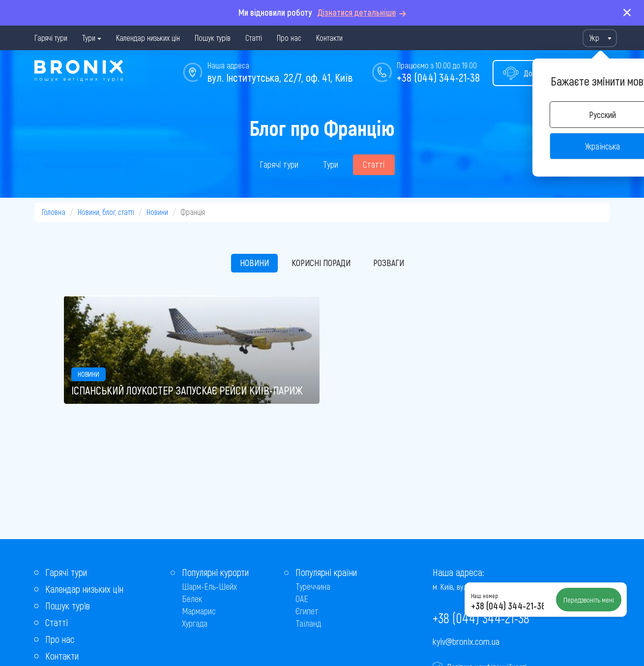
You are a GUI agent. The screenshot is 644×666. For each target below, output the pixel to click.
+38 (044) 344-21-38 (438, 77)
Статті (254, 38)
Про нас (289, 38)
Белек (192, 599)
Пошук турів (213, 38)
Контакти (329, 38)
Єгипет (307, 611)
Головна (54, 212)
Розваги (389, 263)
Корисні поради (321, 263)
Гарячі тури (51, 38)
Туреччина (313, 586)
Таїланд (308, 623)
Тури (89, 38)
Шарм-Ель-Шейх (209, 586)
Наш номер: (485, 596)
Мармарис (199, 611)
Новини (157, 212)
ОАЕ (302, 599)
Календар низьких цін (148, 38)
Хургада (195, 623)
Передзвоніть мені (589, 600)
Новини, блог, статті (106, 212)
